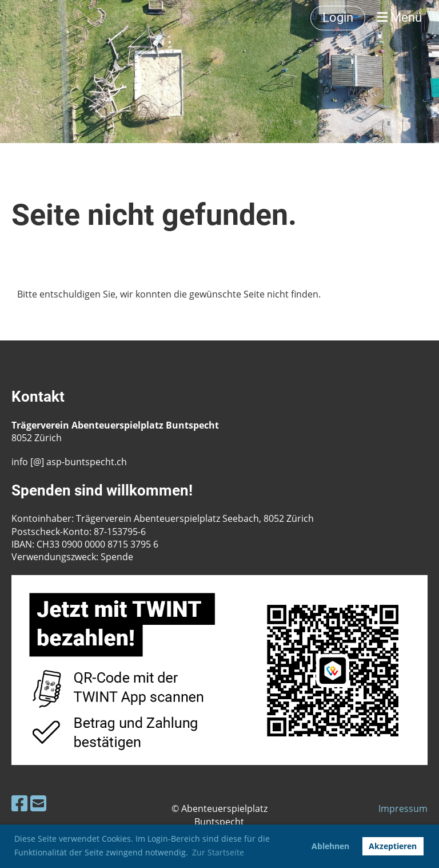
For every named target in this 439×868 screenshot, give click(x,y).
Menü (399, 17)
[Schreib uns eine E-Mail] (38, 803)
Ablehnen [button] (330, 846)
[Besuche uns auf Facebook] (19, 803)
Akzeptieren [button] (393, 846)
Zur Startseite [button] (218, 852)
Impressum (403, 808)
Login (338, 17)
